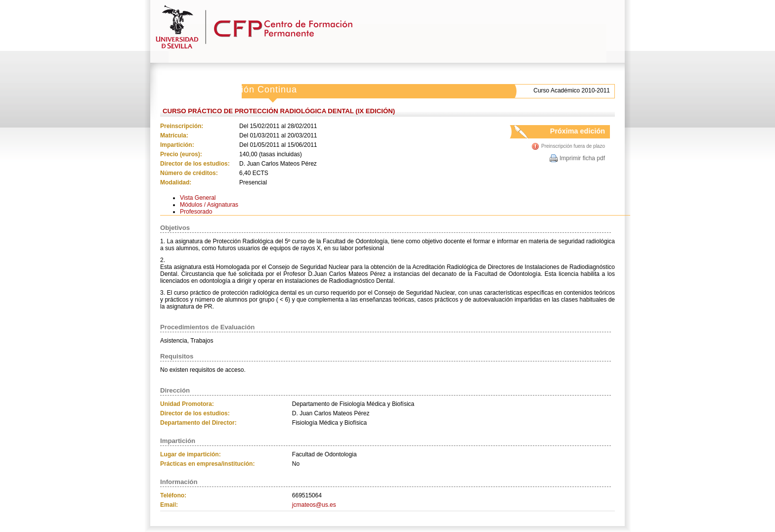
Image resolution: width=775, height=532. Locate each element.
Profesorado (196, 212)
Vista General (198, 198)
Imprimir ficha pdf (582, 158)
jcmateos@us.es (314, 505)
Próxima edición (568, 133)
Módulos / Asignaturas (209, 205)
